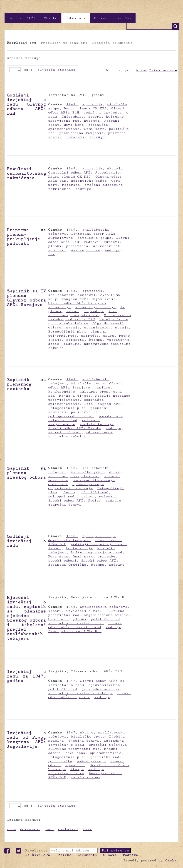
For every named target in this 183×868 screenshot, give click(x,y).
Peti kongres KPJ (102, 404)
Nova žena (74, 125)
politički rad (85, 412)
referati (71, 185)
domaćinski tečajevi (69, 540)
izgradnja (94, 311)
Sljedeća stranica (56, 70)
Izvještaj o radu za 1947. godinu (26, 676)
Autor (142, 70)
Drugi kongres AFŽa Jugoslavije (82, 299)
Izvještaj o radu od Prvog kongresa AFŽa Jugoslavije (26, 740)
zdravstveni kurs (66, 773)
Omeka (171, 860)
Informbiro (73, 117)
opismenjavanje (64, 129)
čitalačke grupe (94, 238)
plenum (55, 246)
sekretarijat (106, 246)
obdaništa (98, 125)
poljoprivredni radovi (71, 416)
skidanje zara (85, 250)
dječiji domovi (84, 741)
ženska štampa (85, 777)
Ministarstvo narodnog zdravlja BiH (89, 317)
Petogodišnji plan (67, 332)
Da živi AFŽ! (22, 18)
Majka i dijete (75, 396)
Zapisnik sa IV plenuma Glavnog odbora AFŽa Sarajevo (26, 298)
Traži (175, 26)
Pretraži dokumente (112, 43)
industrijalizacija (95, 307)
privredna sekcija (100, 689)
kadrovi (91, 242)
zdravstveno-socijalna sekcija (80, 434)
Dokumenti (76, 18)
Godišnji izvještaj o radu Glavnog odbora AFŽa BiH (26, 104)
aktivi (114, 168)
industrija (59, 307)
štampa (95, 340)
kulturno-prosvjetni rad (74, 315)
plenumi (98, 332)
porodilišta (111, 416)
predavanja (77, 246)
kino (113, 311)
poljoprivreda (62, 336)
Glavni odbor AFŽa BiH (103, 681)
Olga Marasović (108, 323)
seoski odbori (62, 561)
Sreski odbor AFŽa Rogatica (89, 695)
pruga (109, 336)
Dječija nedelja (99, 536)
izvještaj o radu (84, 611)
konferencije (62, 392)
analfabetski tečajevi (72, 295)
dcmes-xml (30, 829)
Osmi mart (94, 129)
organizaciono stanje (106, 327)
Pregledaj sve (21, 43)
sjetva (55, 137)
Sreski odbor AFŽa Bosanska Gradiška (83, 563)
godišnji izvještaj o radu (99, 544)
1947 (71, 681)
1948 (71, 607)
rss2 (87, 829)
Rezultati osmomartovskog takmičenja (26, 173)
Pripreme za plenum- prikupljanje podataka (26, 237)
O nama (101, 18)
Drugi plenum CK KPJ (85, 108)
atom (11, 829)
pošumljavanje (91, 761)
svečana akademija (104, 185)
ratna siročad (63, 420)
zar (52, 254)
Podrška (124, 18)
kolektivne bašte (89, 181)
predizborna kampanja (81, 133)
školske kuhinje (97, 424)
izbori (95, 117)
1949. (72, 104)
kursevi (92, 121)
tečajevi (75, 137)
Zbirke (51, 18)
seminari (57, 250)
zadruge (97, 137)
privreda (117, 133)
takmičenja (59, 189)
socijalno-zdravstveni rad (76, 623)
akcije (87, 732)
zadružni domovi (65, 432)
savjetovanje (62, 424)
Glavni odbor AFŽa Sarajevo (77, 303)
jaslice (102, 387)
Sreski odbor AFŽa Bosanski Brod (85, 625)
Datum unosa (162, 70)
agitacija (92, 104)
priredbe (90, 336)
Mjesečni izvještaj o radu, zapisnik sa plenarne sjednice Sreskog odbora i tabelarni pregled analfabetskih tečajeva (26, 618)
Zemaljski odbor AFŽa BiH (75, 631)
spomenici (75, 765)
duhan (115, 472)
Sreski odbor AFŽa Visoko (75, 428)
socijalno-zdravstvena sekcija (80, 693)
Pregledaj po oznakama (64, 43)
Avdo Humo (110, 295)
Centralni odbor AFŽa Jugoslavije (84, 172)
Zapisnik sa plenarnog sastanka (26, 384)
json (49, 829)
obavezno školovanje (94, 480)
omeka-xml (68, 829)
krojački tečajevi (108, 745)
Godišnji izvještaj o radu (26, 541)
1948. (72, 291)
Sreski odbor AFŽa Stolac (74, 500)
